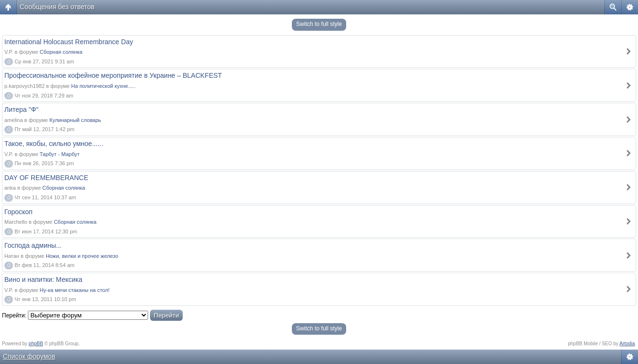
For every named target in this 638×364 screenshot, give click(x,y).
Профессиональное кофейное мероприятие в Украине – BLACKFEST (113, 75)
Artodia (627, 344)
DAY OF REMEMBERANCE (46, 178)
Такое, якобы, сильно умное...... (54, 144)
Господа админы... (33, 245)
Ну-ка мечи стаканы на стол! (75, 290)
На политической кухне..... (103, 86)
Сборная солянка (61, 52)
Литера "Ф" (21, 109)
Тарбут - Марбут (60, 154)
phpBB (36, 344)
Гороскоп (19, 212)
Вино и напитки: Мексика (43, 279)
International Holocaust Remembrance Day (69, 42)
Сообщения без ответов (57, 7)
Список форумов (29, 356)
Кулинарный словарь (75, 120)
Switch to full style (319, 24)
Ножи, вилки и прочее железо (82, 256)
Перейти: (14, 315)
